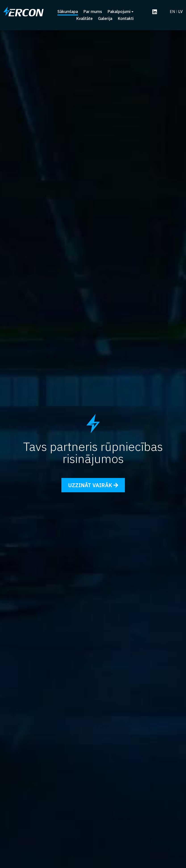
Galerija (105, 19)
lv (180, 12)
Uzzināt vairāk (93, 485)
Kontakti (126, 19)
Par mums (93, 12)
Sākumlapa (68, 12)
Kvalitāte (84, 19)
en (172, 12)
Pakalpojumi (120, 12)
